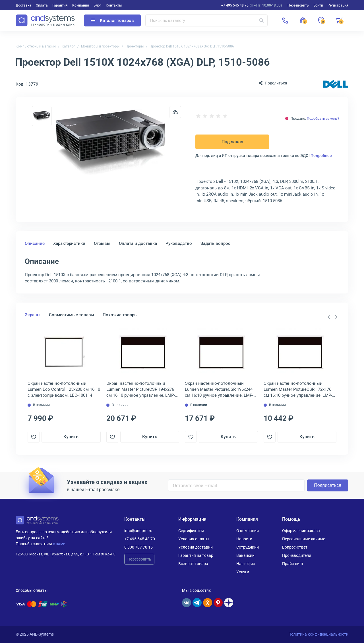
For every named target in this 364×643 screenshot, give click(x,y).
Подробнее (321, 156)
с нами (59, 544)
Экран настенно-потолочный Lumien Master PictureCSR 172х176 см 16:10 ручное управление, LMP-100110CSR (298, 390)
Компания (81, 5)
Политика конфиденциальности (318, 634)
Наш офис (246, 564)
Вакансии (245, 555)
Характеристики (69, 243)
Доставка (23, 5)
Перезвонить (139, 559)
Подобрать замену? (323, 119)
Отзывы (102, 243)
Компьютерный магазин (36, 46)
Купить (71, 437)
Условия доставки (196, 547)
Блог (97, 5)
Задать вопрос (215, 243)
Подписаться (328, 485)
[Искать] (261, 20)
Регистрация (338, 5)
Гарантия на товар (196, 555)
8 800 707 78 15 (138, 547)
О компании (248, 531)
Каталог (68, 46)
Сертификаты (191, 531)
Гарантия (60, 5)
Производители (297, 555)
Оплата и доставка (138, 243)
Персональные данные (304, 539)
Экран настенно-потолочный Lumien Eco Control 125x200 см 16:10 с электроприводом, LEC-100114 (64, 389)
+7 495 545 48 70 (235, 5)
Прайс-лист (293, 564)
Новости (244, 539)
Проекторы (135, 46)
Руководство (179, 243)
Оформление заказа (301, 531)
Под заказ (232, 142)
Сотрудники (248, 547)
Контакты (114, 5)
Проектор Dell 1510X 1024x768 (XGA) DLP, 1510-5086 (192, 46)
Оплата (42, 5)
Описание (35, 243)
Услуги (243, 572)
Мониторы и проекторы (100, 46)
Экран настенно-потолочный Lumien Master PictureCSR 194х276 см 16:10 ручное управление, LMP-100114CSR (141, 390)
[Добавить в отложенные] (34, 437)
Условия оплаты (194, 539)
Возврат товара (193, 564)
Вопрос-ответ (295, 547)
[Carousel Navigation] (332, 317)
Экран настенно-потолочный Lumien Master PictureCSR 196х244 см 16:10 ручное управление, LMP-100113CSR (219, 390)
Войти (318, 5)
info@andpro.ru (138, 531)
